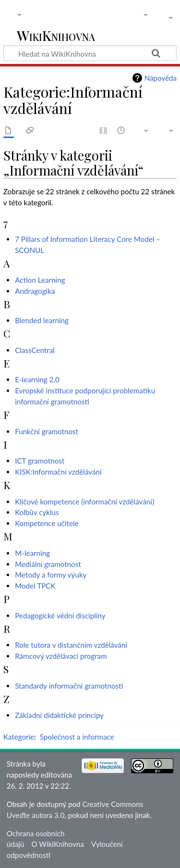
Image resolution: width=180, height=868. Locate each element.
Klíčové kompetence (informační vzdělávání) (84, 502)
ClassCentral (35, 350)
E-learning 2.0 (37, 379)
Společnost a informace (77, 737)
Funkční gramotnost (47, 431)
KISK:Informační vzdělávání (58, 472)
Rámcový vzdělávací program (61, 656)
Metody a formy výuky (51, 575)
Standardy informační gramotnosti (69, 686)
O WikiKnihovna (57, 844)
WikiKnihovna (56, 36)
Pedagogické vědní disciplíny (60, 616)
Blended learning (42, 320)
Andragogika (35, 291)
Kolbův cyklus (37, 512)
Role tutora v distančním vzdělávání (71, 645)
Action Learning (40, 280)
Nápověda (161, 78)
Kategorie (19, 737)
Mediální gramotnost (48, 564)
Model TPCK (35, 586)
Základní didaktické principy (59, 715)
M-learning (32, 553)
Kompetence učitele (47, 523)
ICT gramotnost (40, 461)
